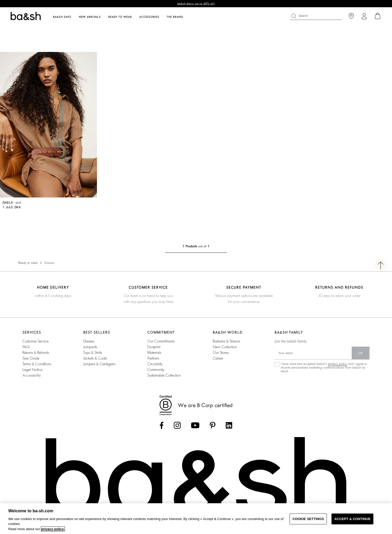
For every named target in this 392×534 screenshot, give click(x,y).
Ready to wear (28, 263)
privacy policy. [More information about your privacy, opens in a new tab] (53, 529)
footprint (154, 347)
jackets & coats (95, 358)
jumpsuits (90, 347)
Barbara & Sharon (227, 341)
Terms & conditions (37, 364)
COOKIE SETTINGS (308, 519)
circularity (155, 364)
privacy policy (338, 364)
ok (361, 353)
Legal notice (32, 370)
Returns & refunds (36, 353)
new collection (225, 347)
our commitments (161, 341)
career (218, 358)
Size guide (31, 358)
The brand (175, 17)
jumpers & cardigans (99, 364)
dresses (89, 341)
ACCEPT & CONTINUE (352, 519)
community (156, 370)
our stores (221, 353)
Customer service (36, 341)
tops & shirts (93, 353)
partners (153, 358)
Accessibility (32, 375)
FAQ (26, 347)
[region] (196, 519)
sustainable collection (164, 375)
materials (154, 353)
